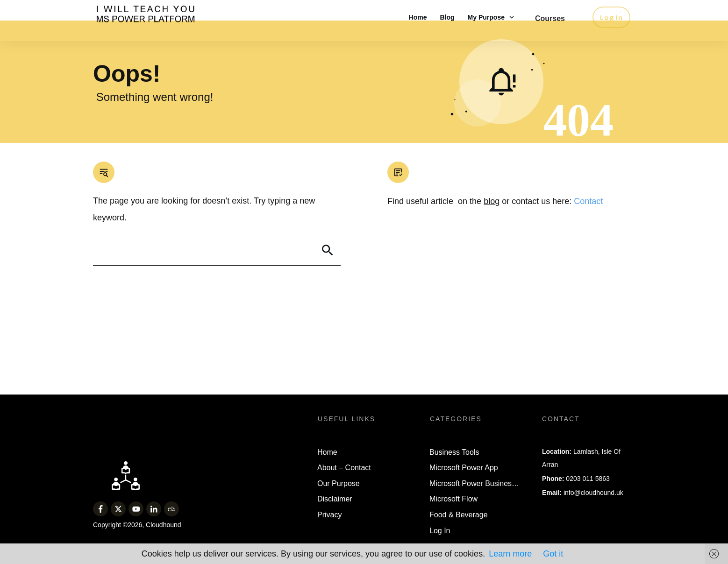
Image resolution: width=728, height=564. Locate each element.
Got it (553, 554)
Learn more (510, 554)
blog (492, 222)
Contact (588, 222)
